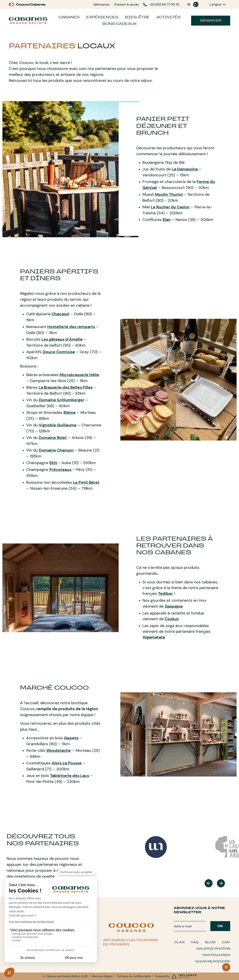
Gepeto (71, 738)
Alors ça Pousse (67, 763)
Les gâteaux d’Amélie (62, 339)
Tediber (165, 594)
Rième (70, 413)
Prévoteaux (60, 470)
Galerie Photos (213, 949)
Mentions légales (102, 976)
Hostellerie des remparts (71, 327)
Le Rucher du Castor (170, 207)
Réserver (211, 21)
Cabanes (69, 17)
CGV (226, 942)
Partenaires (216, 955)
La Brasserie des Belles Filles (66, 387)
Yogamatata (154, 637)
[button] (218, 4)
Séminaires (102, 4)
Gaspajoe (174, 606)
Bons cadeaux (119, 24)
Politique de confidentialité (134, 976)
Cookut (172, 619)
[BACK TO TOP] (226, 967)
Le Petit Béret (86, 482)
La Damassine (185, 169)
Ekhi (53, 463)
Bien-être (137, 17)
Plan (179, 942)
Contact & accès (126, 4)
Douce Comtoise (59, 352)
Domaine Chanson (56, 450)
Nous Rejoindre (213, 961)
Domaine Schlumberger (62, 400)
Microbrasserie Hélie (79, 375)
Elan (167, 220)
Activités (168, 17)
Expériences (102, 17)
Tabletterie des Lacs (70, 776)
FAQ (195, 942)
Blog (210, 942)
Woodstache (59, 750)
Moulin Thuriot (169, 194)
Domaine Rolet (53, 438)
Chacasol (60, 314)
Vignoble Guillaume (58, 425)
